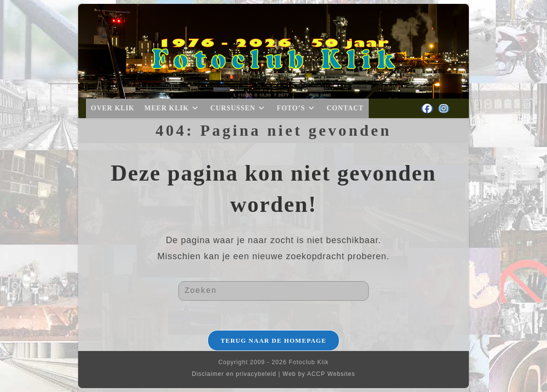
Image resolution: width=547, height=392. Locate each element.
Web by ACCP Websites (319, 374)
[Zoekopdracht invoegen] (273, 291)
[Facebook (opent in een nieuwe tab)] (427, 109)
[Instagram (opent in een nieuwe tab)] (444, 109)
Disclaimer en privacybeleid (234, 374)
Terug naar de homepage (274, 340)
